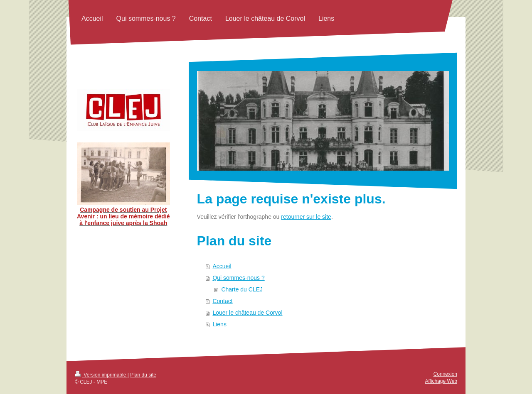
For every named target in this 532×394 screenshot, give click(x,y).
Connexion (445, 374)
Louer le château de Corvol (247, 313)
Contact (222, 301)
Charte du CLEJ (242, 289)
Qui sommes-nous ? (238, 278)
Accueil (222, 266)
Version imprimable (101, 375)
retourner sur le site (306, 217)
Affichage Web (441, 381)
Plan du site (143, 375)
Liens (219, 324)
